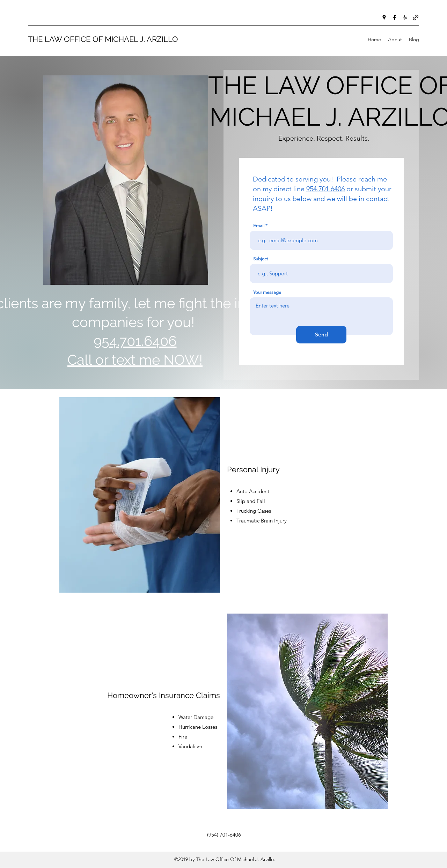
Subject (261, 259)
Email (259, 226)
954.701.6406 (325, 189)
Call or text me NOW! (135, 360)
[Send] (321, 335)
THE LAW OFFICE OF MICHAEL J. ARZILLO (103, 39)
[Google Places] (384, 17)
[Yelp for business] (405, 17)
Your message (267, 292)
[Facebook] (395, 17)
